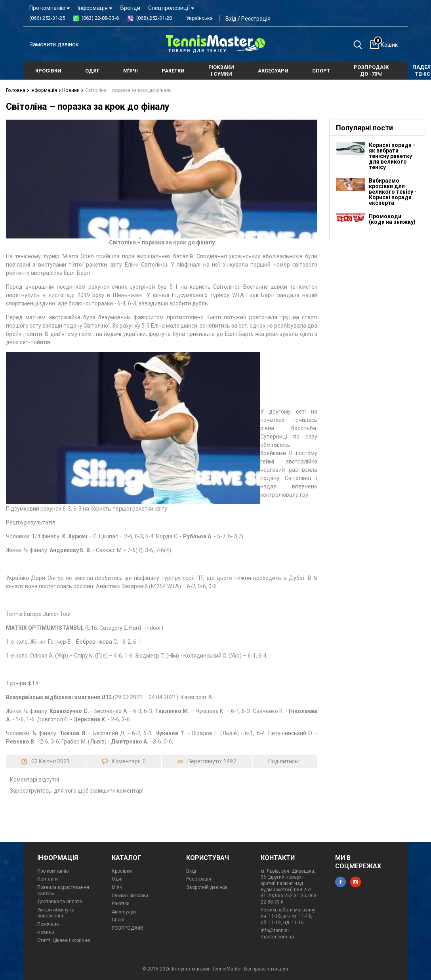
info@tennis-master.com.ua (277, 934)
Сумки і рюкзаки (130, 896)
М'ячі (118, 887)
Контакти (48, 879)
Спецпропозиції (171, 8)
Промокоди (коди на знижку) (392, 219)
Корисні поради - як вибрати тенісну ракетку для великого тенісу (392, 156)
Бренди (130, 8)
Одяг (117, 879)
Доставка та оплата (60, 902)
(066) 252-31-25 (47, 18)
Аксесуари (124, 912)
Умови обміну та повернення (56, 913)
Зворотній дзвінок (207, 887)
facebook (340, 882)
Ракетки (121, 904)
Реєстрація (256, 19)
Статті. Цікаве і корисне (64, 940)
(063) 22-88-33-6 (100, 18)
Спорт (118, 920)
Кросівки (122, 871)
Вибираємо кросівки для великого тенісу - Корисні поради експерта (393, 192)
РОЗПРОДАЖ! (127, 928)
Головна (17, 90)
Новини (71, 90)
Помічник (48, 924)
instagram (356, 882)
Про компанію (50, 8)
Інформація (95, 8)
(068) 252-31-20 (154, 18)
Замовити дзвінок (54, 44)
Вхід (231, 19)
